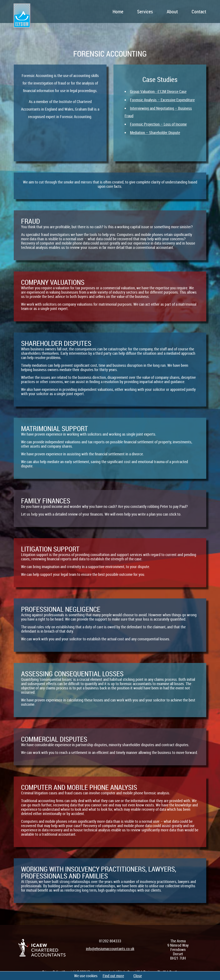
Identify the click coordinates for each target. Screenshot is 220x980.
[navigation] (127, 12)
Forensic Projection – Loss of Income (158, 124)
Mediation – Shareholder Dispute (155, 133)
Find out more (113, 976)
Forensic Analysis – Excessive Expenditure (162, 100)
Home (118, 12)
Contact (199, 12)
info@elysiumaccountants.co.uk (110, 949)
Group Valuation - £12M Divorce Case (158, 91)
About (172, 12)
